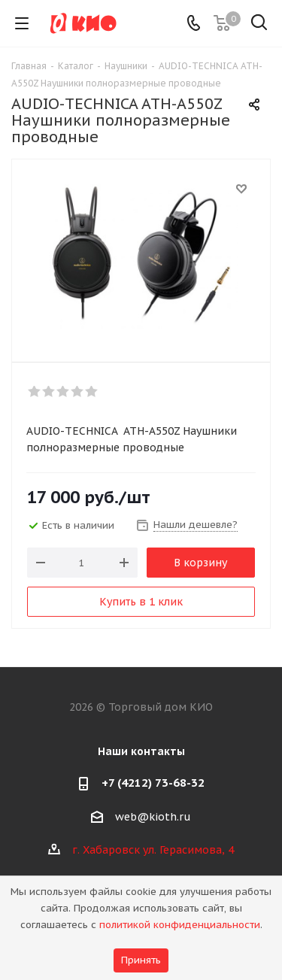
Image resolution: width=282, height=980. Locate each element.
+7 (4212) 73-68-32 (153, 783)
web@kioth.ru (153, 817)
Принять (141, 960)
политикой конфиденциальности (180, 925)
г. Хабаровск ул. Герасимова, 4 (153, 850)
